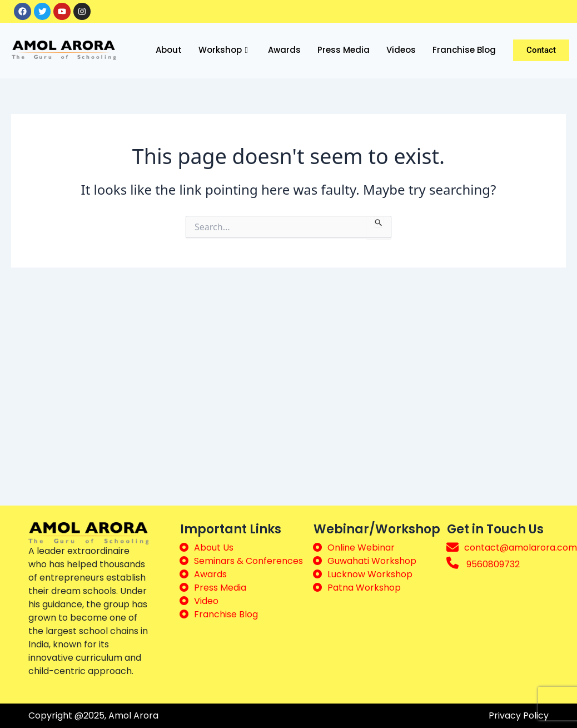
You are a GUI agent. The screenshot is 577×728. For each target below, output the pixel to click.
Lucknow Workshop (370, 574)
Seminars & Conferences (248, 561)
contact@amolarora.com (521, 548)
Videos (401, 50)
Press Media (344, 50)
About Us (214, 548)
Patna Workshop (364, 588)
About (169, 50)
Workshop (223, 51)
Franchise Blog (464, 50)
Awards (284, 50)
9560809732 (493, 564)
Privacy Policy (519, 715)
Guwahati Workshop (372, 561)
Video (206, 601)
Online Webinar (361, 548)
